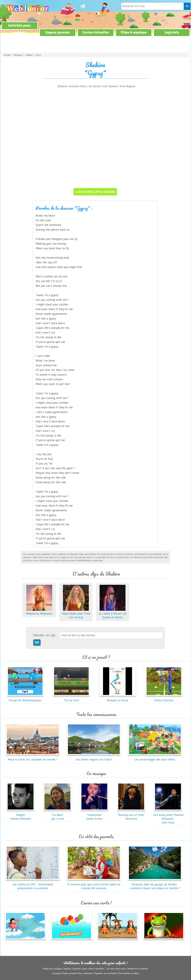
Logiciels (172, 32)
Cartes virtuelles (96, 32)
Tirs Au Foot (71, 698)
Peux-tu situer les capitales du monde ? (33, 758)
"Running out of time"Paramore (131, 815)
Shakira (29, 55)
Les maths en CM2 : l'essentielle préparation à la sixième (33, 884)
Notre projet (69, 973)
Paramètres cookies (129, 973)
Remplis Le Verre (118, 698)
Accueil (7, 55)
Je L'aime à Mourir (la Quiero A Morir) (113, 613)
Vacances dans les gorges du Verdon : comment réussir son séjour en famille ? (155, 884)
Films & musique (134, 32)
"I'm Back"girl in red (57, 815)
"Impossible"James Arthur (94, 815)
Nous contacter (85, 973)
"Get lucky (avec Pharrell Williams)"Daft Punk (168, 817)
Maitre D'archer (164, 698)
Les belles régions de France (94, 758)
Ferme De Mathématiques (25, 698)
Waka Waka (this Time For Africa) (76, 613)
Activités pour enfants (20, 29)
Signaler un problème (106, 973)
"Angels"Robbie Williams (21, 815)
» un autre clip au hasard (95, 192)
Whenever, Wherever (39, 612)
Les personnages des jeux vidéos (155, 758)
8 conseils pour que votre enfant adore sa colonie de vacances (94, 884)
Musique (18, 55)
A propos (57, 973)
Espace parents (58, 32)
